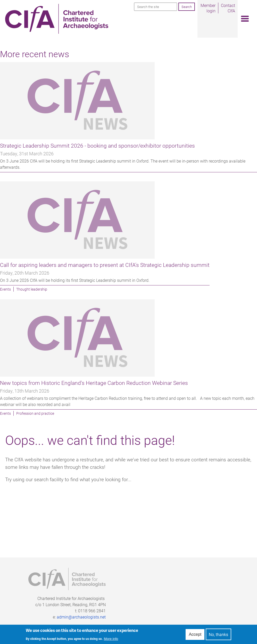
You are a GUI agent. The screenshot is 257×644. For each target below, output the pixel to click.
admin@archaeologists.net (81, 617)
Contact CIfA (228, 8)
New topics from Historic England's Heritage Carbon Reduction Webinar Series (94, 383)
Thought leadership (32, 289)
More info (111, 640)
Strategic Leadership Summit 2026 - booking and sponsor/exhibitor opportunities (97, 146)
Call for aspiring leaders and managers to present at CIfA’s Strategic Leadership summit (105, 265)
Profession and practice (35, 413)
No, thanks (218, 636)
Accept (195, 635)
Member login (208, 8)
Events (5, 289)
